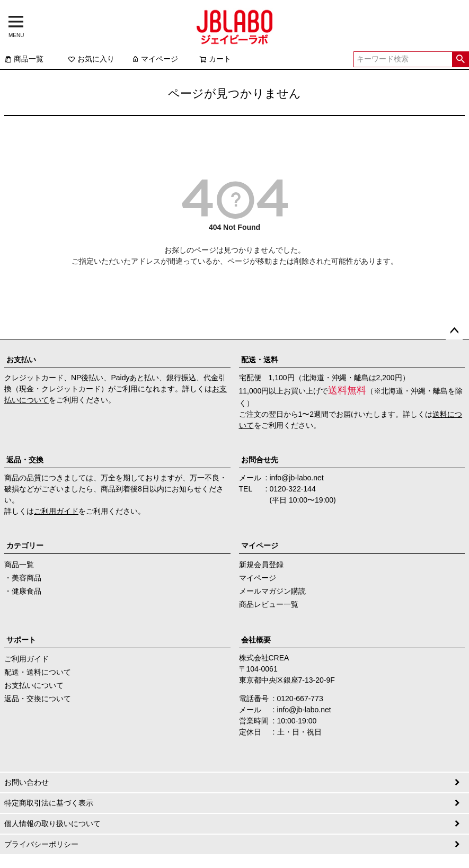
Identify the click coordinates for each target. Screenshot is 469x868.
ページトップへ (454, 331)
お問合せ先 (260, 460)
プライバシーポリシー (41, 844)
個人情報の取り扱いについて (52, 824)
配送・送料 (260, 360)
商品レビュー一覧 (269, 604)
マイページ (155, 59)
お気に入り (91, 59)
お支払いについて (34, 685)
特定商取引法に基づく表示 (49, 803)
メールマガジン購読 (272, 591)
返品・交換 (25, 460)
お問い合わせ (26, 782)
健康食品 (26, 591)
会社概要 (256, 640)
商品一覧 (24, 59)
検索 (460, 59)
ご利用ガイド (56, 511)
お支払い (21, 360)
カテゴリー (25, 545)
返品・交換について (38, 699)
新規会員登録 (261, 565)
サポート (21, 640)
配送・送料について (38, 672)
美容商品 (26, 578)
